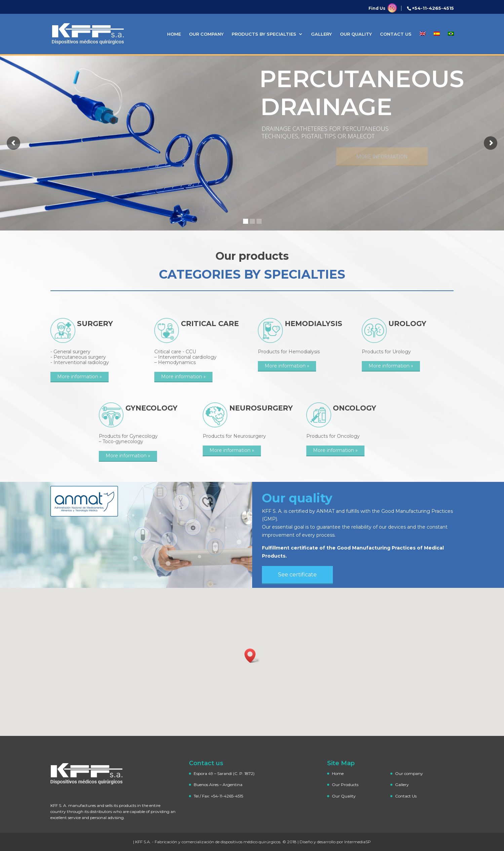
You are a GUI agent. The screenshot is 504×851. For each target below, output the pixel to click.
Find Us (383, 8)
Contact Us (396, 34)
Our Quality (356, 34)
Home (174, 34)
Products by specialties (264, 34)
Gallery (321, 34)
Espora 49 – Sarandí (213, 773)
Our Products (345, 785)
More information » (80, 377)
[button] (252, 656)
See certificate (297, 575)
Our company (206, 34)
